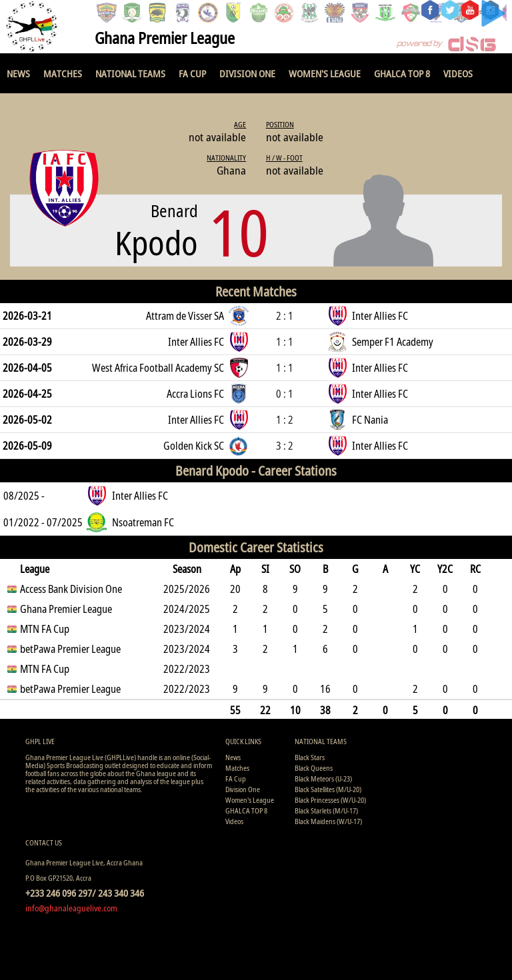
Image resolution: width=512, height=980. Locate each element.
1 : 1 (285, 342)
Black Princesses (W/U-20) (330, 800)
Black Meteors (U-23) (323, 778)
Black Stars (310, 757)
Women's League (325, 73)
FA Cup (192, 73)
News (18, 73)
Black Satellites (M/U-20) (328, 789)
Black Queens (314, 768)
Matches (63, 73)
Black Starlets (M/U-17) (326, 810)
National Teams (130, 73)
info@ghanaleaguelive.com (71, 908)
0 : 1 (285, 394)
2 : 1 (285, 316)
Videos (458, 73)
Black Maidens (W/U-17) (328, 821)
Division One (247, 73)
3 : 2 (285, 446)
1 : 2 (285, 420)
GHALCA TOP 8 (402, 73)
